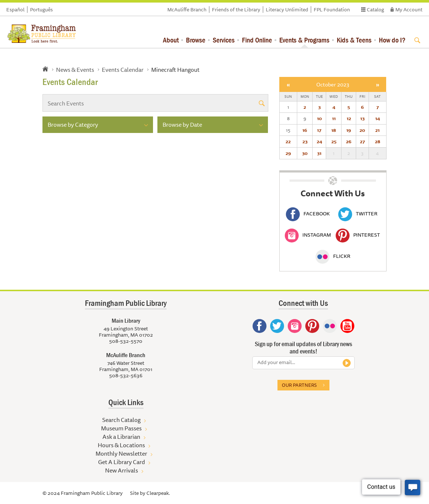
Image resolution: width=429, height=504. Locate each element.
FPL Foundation (332, 10)
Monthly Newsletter (121, 453)
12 (349, 118)
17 (319, 130)
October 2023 (333, 84)
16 (305, 130)
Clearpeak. (158, 493)
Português (41, 10)
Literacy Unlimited (287, 10)
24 (319, 141)
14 (378, 118)
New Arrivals (122, 470)
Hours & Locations (121, 445)
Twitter (358, 214)
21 (377, 130)
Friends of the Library (236, 10)
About (171, 40)
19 (349, 130)
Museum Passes (121, 428)
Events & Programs (304, 40)
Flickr (333, 256)
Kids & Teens (354, 40)
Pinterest (358, 235)
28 (378, 141)
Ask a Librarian (121, 437)
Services (224, 40)
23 (305, 141)
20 (362, 130)
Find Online (257, 40)
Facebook (308, 214)
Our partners (299, 385)
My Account (409, 10)
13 (362, 118)
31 (319, 153)
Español (15, 10)
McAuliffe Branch (187, 10)
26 (349, 141)
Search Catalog (121, 420)
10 (319, 118)
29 (288, 153)
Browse (196, 40)
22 (288, 141)
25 (334, 141)
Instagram (308, 235)
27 (362, 141)
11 (334, 118)
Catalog (375, 10)
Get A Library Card (122, 462)
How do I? (392, 40)
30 (305, 153)
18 (334, 130)
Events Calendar (123, 70)
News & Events (75, 70)
